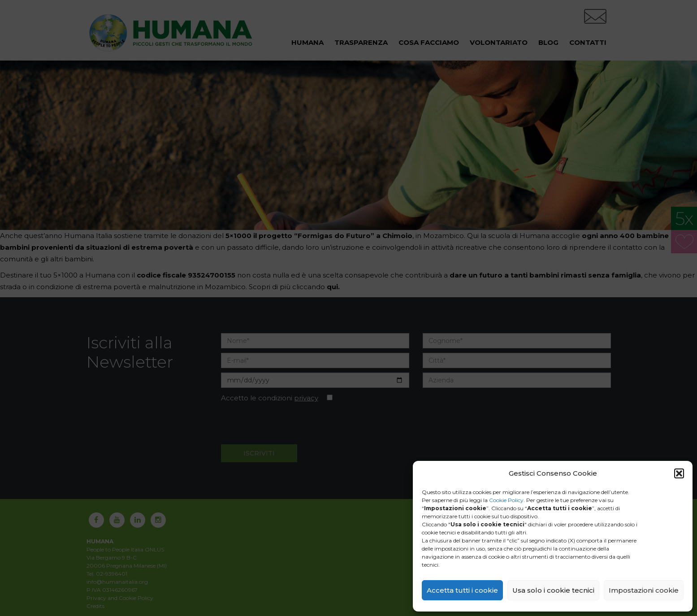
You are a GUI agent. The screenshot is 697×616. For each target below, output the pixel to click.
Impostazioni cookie (644, 590)
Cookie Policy (506, 500)
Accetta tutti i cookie (462, 590)
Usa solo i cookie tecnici (553, 590)
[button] (679, 473)
